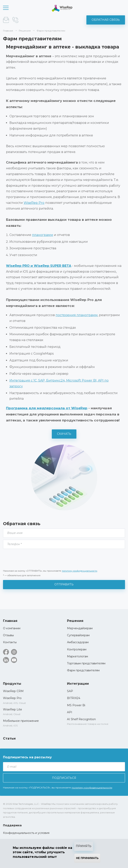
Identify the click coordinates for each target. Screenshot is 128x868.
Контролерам (77, 649)
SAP (70, 691)
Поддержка (12, 825)
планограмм (42, 235)
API (70, 712)
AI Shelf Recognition (81, 719)
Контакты (10, 642)
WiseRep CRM (62, 8)
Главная (10, 621)
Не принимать (87, 858)
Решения (75, 621)
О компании (12, 628)
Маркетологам (77, 656)
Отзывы (8, 635)
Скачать (64, 434)
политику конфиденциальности (79, 571)
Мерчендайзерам (80, 628)
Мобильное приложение (21, 721)
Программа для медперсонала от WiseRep (47, 408)
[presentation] (33, 559)
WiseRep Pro (34, 203)
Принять (84, 846)
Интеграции (78, 684)
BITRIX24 (74, 698)
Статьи (9, 738)
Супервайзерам (78, 635)
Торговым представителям (86, 663)
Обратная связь (106, 20)
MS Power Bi (76, 705)
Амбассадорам (78, 642)
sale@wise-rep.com (6, 20)
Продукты (12, 684)
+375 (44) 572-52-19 (15, 20)
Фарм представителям (83, 670)
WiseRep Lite (12, 709)
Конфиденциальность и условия (26, 833)
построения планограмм (77, 315)
